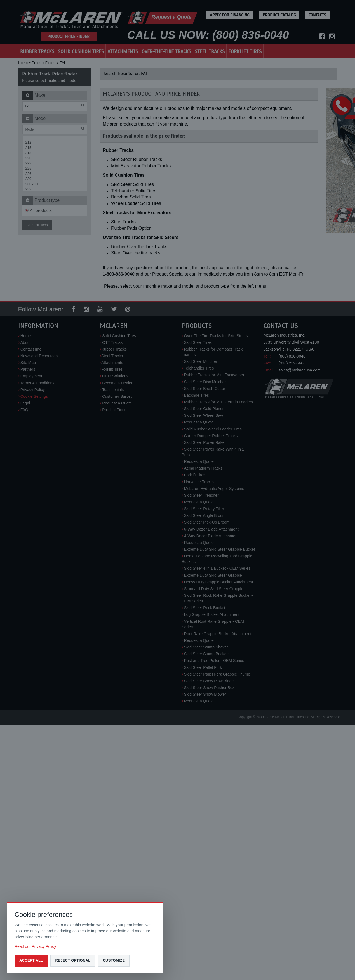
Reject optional (73, 960)
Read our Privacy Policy (35, 946)
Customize (114, 960)
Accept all (31, 960)
